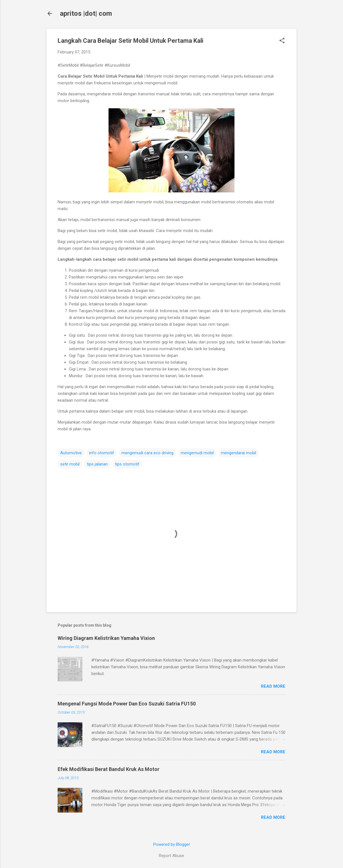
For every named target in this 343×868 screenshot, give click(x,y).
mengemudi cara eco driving (147, 453)
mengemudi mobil (197, 453)
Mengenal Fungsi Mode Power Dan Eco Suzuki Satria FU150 (127, 704)
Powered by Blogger (172, 844)
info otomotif (102, 453)
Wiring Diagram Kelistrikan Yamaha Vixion (106, 638)
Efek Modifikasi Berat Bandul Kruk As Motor (109, 769)
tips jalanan (97, 464)
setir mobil (70, 464)
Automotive (71, 453)
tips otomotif (127, 464)
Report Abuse (171, 856)
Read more (273, 686)
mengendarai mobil (239, 453)
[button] (282, 41)
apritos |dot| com (86, 14)
